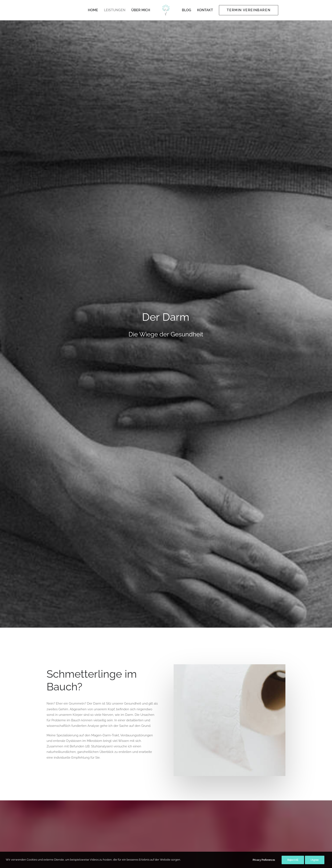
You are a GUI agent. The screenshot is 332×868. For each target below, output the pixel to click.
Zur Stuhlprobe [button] (197, 558)
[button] (81, 672)
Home (93, 10)
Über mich (141, 10)
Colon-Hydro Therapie (62, 704)
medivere (199, 516)
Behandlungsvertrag (151, 812)
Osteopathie (140, 704)
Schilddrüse (224, 704)
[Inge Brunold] (166, 10)
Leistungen (115, 10)
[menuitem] (93, 10)
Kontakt (205, 10)
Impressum (144, 824)
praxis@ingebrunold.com (206, 831)
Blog (187, 10)
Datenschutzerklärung (152, 818)
